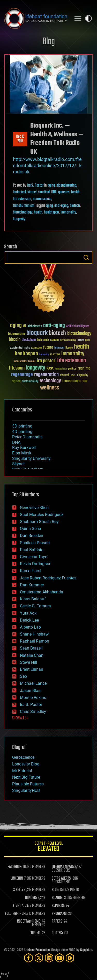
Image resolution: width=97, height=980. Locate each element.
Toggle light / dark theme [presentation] (88, 18)
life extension (22, 199)
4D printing (22, 432)
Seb (23, 676)
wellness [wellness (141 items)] (50, 388)
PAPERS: (57, 922)
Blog (49, 42)
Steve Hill (28, 662)
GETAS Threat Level (48, 847)
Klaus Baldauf (33, 599)
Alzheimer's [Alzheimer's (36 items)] (35, 326)
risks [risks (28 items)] (73, 375)
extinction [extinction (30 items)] (36, 348)
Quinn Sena (31, 529)
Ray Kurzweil (24, 448)
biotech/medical (39, 192)
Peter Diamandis (27, 437)
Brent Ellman (32, 669)
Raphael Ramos (34, 641)
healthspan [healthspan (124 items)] (26, 354)
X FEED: (18, 890)
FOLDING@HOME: (16, 914)
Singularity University (31, 458)
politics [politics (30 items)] (72, 369)
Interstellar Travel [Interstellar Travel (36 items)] (24, 362)
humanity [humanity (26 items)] (44, 355)
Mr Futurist (22, 771)
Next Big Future (26, 777)
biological (19, 192)
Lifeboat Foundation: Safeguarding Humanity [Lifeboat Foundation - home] (36, 18)
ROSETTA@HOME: (29, 922)
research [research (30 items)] (65, 375)
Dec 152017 (20, 139)
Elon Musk (22, 453)
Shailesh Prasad (35, 543)
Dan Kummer (32, 585)
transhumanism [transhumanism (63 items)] (75, 381)
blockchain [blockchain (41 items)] (29, 340)
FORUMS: (35, 933)
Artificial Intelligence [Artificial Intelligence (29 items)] (78, 326)
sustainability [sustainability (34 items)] (30, 382)
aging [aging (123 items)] (16, 326)
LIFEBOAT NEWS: (63, 867)
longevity (19, 219)
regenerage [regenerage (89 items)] (22, 375)
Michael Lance (33, 683)
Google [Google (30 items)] (69, 348)
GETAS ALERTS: (62, 879)
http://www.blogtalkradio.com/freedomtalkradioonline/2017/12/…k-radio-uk (48, 165)
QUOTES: (57, 933)
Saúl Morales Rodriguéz (42, 515)
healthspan (51, 212)
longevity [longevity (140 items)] (36, 368)
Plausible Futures (28, 784)
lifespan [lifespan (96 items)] (17, 368)
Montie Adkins (33, 698)
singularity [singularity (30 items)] (82, 375)
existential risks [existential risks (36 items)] (20, 348)
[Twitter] (39, 958)
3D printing (22, 426)
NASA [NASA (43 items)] (50, 369)
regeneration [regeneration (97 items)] (46, 375)
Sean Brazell (31, 648)
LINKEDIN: (17, 879)
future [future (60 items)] (48, 347)
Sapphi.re (86, 950)
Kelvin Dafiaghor (35, 564)
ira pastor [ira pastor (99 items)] (46, 361)
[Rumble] (70, 958)
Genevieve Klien (34, 508)
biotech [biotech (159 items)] (57, 333)
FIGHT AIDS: (21, 906)
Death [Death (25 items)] (88, 340)
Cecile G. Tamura (35, 606)
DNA (54, 192)
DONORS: (31, 898)
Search (86, 257)
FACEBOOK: (15, 867)
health (75, 192)
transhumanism (24, 206)
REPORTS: (58, 906)
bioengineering (66, 186)
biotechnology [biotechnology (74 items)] (79, 334)
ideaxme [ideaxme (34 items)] (55, 355)
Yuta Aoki (29, 613)
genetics (64, 192)
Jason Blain (31, 691)
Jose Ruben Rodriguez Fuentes (48, 578)
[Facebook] (28, 958)
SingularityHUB (26, 790)
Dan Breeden (32, 536)
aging (51, 186)
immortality (68, 212)
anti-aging (61, 206)
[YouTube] (59, 958)
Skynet (18, 464)
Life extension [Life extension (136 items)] (71, 361)
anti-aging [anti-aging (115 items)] (54, 326)
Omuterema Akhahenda (42, 592)
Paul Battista (32, 550)
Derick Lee (29, 620)
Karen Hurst (31, 571)
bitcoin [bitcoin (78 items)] (15, 340)
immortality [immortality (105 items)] (73, 354)
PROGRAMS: (60, 914)
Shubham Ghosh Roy (39, 522)
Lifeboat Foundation (37, 950)
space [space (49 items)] (16, 381)
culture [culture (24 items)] (81, 340)
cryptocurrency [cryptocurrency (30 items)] (68, 340)
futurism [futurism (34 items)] (59, 348)
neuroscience (42, 199)
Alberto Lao (30, 627)
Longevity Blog (26, 764)
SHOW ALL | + (20, 718)
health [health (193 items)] (82, 347)
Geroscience (23, 757)
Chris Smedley (33, 712)
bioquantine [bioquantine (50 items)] (17, 334)
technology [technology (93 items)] (50, 381)
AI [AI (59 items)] (25, 326)
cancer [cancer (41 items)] (55, 340)
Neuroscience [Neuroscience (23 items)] (61, 369)
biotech (75, 206)
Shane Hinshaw (34, 634)
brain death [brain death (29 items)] (43, 340)
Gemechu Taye (33, 557)
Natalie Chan (32, 655)
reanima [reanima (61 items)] (84, 368)
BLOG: (55, 890)
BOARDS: (58, 898)
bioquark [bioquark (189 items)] (37, 333)
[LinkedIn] (49, 958)
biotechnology (23, 212)
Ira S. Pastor (35, 186)
